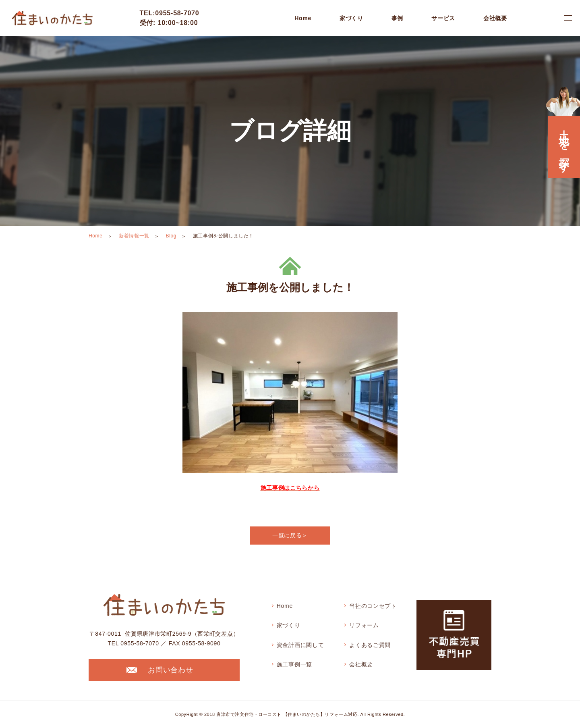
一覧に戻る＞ (290, 535)
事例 (397, 18)
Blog (171, 236)
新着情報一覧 (134, 236)
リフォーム (364, 625)
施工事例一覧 (294, 664)
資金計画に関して (300, 645)
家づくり (289, 625)
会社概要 (361, 664)
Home (303, 18)
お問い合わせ (160, 670)
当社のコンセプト (373, 606)
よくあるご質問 (370, 645)
